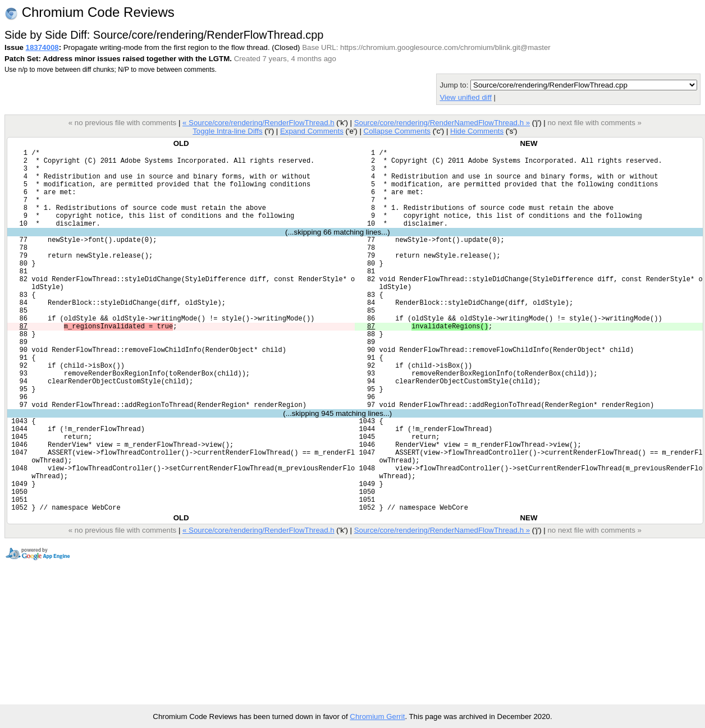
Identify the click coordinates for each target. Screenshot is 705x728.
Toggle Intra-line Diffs (227, 131)
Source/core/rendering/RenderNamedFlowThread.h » (442, 123)
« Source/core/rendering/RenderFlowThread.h (258, 123)
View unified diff (465, 97)
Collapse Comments (397, 131)
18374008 (42, 47)
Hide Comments (477, 131)
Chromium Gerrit (377, 716)
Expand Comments (312, 131)
